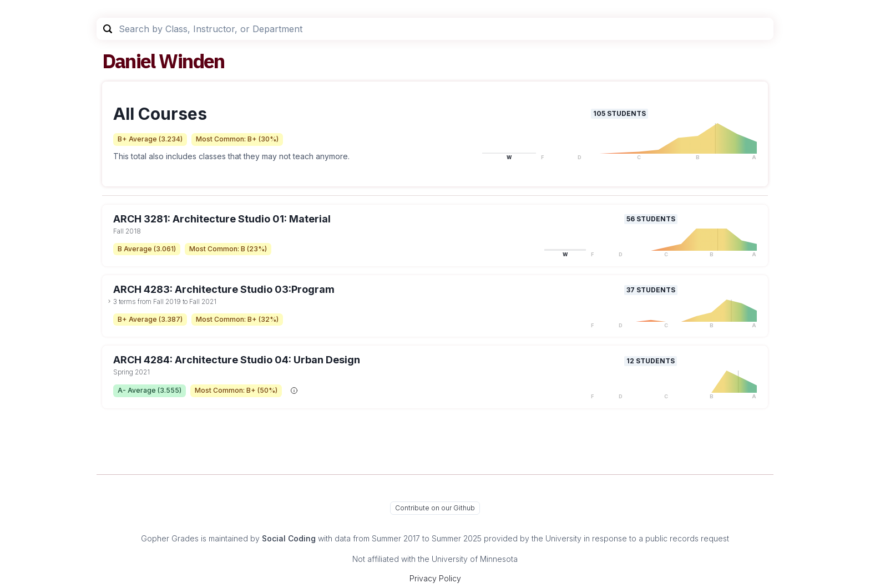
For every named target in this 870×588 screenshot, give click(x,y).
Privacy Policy (435, 578)
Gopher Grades (170, 538)
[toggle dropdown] (109, 301)
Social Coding (289, 538)
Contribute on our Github (435, 508)
